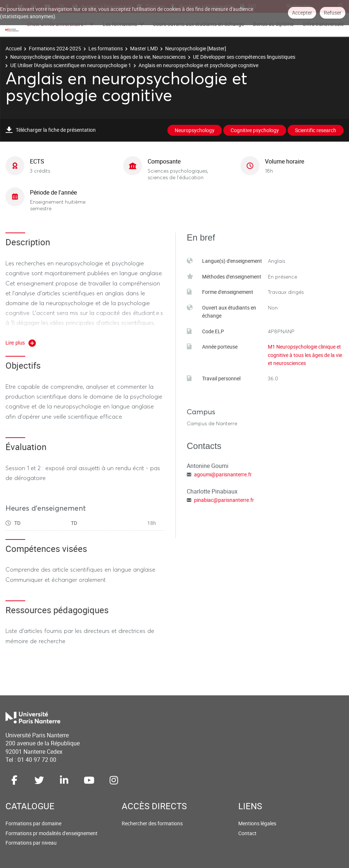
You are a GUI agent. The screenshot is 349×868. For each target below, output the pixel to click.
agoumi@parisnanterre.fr (223, 474)
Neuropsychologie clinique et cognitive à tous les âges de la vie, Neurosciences (98, 57)
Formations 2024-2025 (55, 48)
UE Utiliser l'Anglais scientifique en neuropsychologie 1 (71, 65)
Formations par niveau (31, 843)
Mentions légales (257, 823)
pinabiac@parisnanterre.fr (224, 500)
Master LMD (144, 48)
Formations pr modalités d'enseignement (52, 833)
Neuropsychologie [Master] (196, 48)
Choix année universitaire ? (57, 24)
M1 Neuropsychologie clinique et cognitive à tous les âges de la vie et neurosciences (305, 355)
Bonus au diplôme (273, 24)
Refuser (333, 13)
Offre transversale (323, 24)
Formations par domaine (33, 823)
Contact (247, 833)
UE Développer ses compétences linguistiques (244, 57)
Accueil (14, 48)
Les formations (120, 24)
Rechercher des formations (152, 823)
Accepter (302, 13)
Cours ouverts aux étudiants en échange (198, 24)
